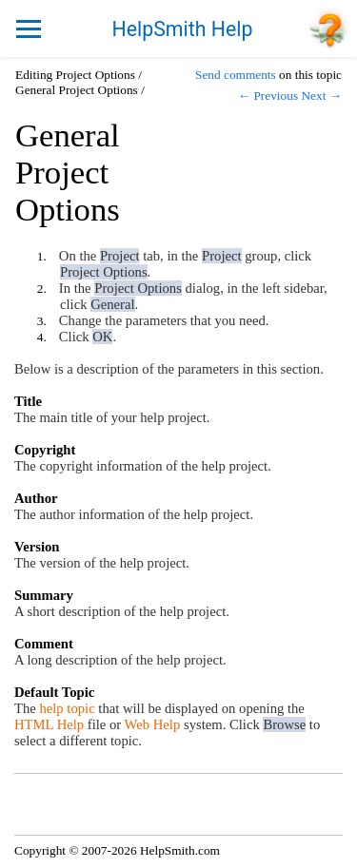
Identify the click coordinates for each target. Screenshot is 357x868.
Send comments (236, 75)
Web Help (153, 724)
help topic (67, 708)
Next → (321, 96)
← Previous (268, 96)
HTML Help (49, 724)
